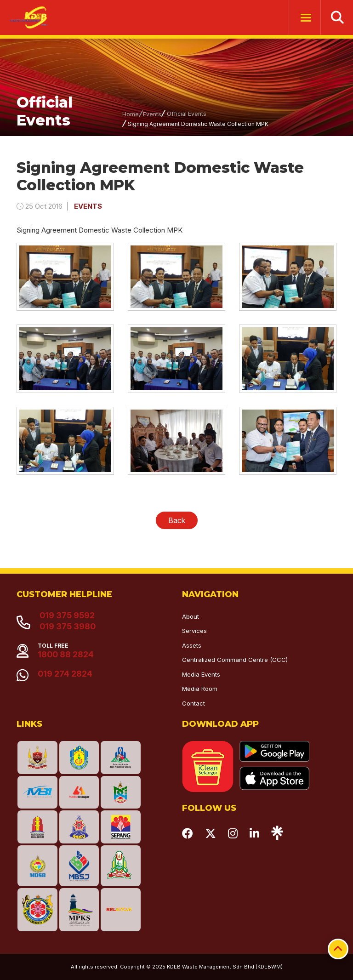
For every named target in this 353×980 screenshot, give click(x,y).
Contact (194, 703)
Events (152, 114)
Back (177, 520)
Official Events (187, 114)
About (191, 616)
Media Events (201, 674)
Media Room (200, 689)
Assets (192, 645)
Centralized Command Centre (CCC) (235, 660)
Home (131, 114)
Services (194, 631)
